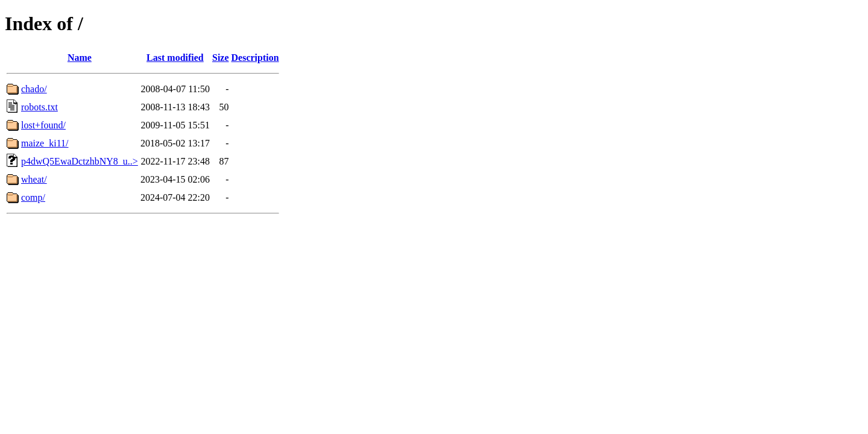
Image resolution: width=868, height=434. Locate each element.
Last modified (175, 58)
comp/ (33, 197)
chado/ (34, 89)
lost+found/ (43, 125)
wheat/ (34, 179)
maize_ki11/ (45, 143)
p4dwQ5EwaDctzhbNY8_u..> (80, 161)
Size (221, 58)
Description (255, 58)
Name (80, 58)
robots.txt (39, 107)
